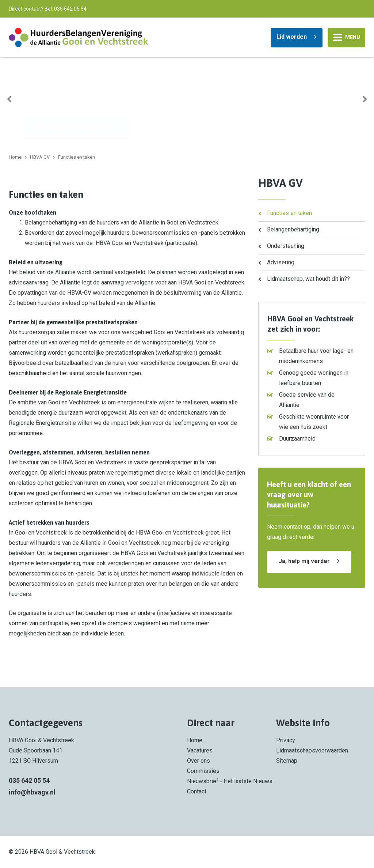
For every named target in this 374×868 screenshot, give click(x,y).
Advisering (281, 262)
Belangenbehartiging (293, 229)
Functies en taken (289, 213)
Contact (197, 791)
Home (15, 157)
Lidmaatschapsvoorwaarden (312, 750)
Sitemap (287, 761)
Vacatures (200, 750)
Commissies (203, 771)
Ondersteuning (286, 246)
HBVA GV (40, 157)
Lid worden (292, 36)
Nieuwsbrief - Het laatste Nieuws (230, 781)
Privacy (286, 740)
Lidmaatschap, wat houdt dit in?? (308, 279)
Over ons (199, 761)
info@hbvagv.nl (32, 792)
